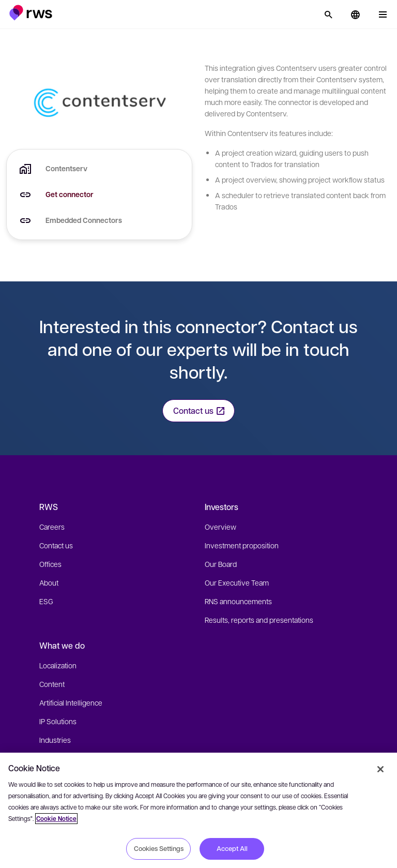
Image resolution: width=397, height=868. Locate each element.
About (49, 582)
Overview (220, 527)
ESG (46, 601)
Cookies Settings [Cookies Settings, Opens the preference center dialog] (159, 848)
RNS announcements (238, 601)
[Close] (380, 769)
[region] (198, 810)
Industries (55, 740)
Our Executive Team (237, 582)
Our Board (221, 564)
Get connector (70, 194)
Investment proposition (242, 545)
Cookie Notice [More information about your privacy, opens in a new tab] (56, 819)
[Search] (328, 14)
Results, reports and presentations (259, 620)
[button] (31, 13)
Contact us (56, 545)
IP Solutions (58, 721)
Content (52, 684)
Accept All (232, 848)
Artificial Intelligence (71, 702)
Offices (50, 564)
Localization (58, 665)
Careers (52, 527)
